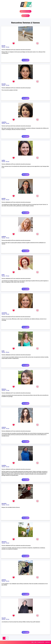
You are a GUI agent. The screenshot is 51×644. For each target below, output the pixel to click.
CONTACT (48, 642)
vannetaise (4, 313)
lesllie (3, 351)
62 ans (8, 619)
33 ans (8, 276)
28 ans (8, 352)
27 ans (8, 390)
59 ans (8, 238)
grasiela (4, 198)
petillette (4, 237)
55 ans (8, 200)
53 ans (8, 314)
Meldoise (4, 389)
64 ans (8, 123)
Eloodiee (4, 84)
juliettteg (4, 580)
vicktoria (4, 427)
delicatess (4, 542)
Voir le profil (25, 60)
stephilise (4, 122)
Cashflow (4, 465)
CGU (35, 642)
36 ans (8, 162)
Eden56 (3, 46)
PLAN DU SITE (41, 642)
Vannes (3, 47)
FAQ (32, 642)
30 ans (8, 543)
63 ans (8, 467)
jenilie (3, 275)
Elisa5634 (4, 504)
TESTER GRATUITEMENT (26, 11)
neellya (3, 160)
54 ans (8, 47)
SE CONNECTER (25, 16)
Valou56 (4, 618)
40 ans (8, 85)
